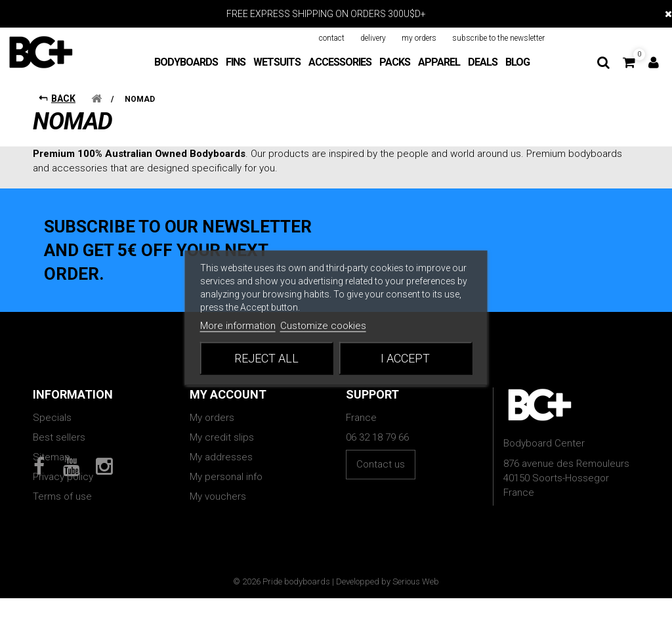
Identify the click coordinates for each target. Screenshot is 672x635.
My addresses (221, 457)
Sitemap (52, 457)
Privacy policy (63, 477)
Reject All (266, 358)
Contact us (381, 464)
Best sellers (59, 437)
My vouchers (218, 496)
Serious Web (416, 618)
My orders (212, 418)
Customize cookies (323, 325)
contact (332, 38)
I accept (405, 358)
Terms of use (62, 496)
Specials (52, 418)
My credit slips (222, 437)
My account (228, 394)
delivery (373, 38)
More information (238, 325)
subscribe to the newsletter (498, 38)
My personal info (226, 477)
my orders (419, 38)
